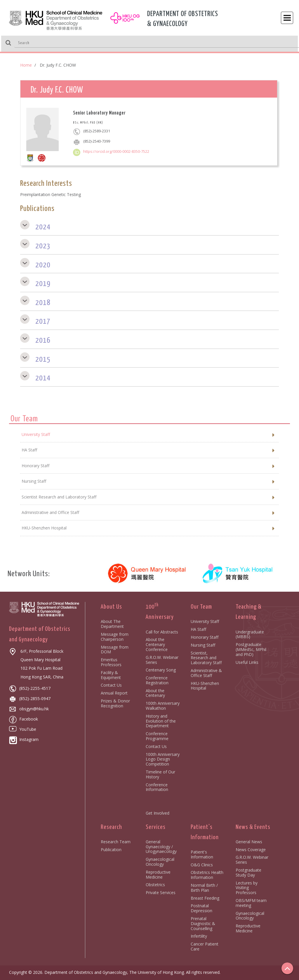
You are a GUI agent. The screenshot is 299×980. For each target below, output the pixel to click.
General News (249, 842)
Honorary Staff (205, 637)
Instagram (24, 739)
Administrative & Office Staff (206, 673)
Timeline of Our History (160, 774)
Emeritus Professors (111, 662)
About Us (111, 607)
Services (156, 827)
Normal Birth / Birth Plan (204, 888)
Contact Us (111, 685)
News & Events (253, 827)
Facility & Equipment (111, 675)
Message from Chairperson (115, 637)
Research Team (116, 842)
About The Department (112, 624)
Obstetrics (155, 885)
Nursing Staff (203, 645)
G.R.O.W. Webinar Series (162, 660)
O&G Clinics (202, 865)
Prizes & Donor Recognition (115, 703)
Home (26, 65)
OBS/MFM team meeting (251, 903)
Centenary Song (161, 670)
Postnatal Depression (201, 908)
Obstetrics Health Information (207, 875)
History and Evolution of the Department (161, 721)
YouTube (23, 729)
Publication (111, 850)
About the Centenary (155, 693)
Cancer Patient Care (205, 946)
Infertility (199, 936)
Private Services (161, 892)
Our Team (201, 607)
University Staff (205, 621)
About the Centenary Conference (157, 644)
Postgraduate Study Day (248, 872)
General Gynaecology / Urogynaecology (161, 847)
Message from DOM (115, 650)
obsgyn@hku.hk (29, 709)
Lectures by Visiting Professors (247, 888)
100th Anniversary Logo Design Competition (163, 759)
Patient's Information (202, 854)
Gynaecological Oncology (160, 862)
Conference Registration (157, 680)
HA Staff (198, 629)
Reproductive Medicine (158, 875)
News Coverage (251, 850)
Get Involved (158, 813)
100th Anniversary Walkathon (163, 706)
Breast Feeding (205, 898)
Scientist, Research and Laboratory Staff (206, 658)
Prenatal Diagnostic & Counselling (203, 923)
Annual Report (114, 693)
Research (111, 827)
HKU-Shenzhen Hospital (205, 686)
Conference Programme (157, 736)
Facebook (24, 719)
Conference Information (157, 787)
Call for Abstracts (162, 632)
